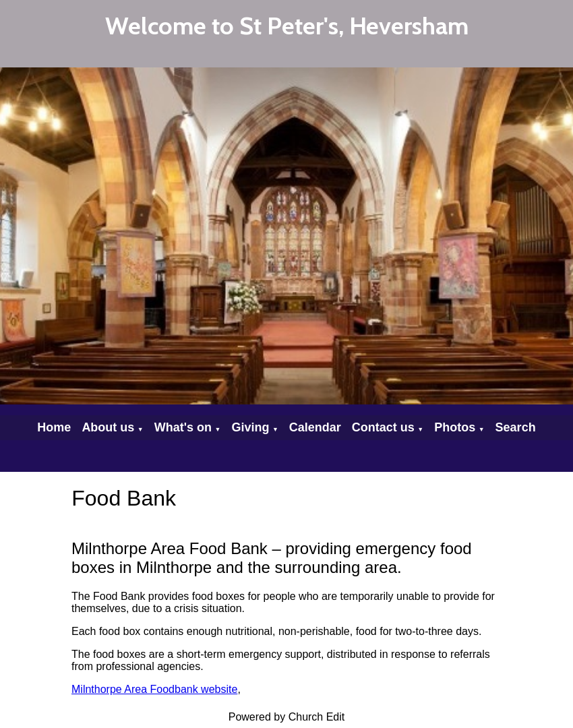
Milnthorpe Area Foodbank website (154, 689)
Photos (455, 427)
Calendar (315, 427)
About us (108, 427)
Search (516, 427)
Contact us (383, 427)
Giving (250, 427)
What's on (183, 427)
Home (54, 427)
